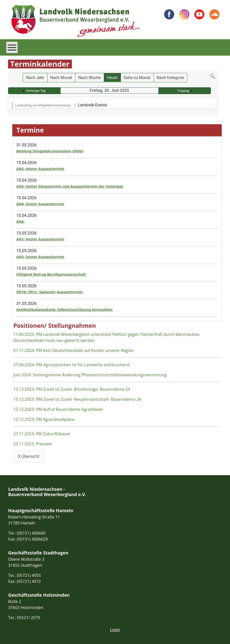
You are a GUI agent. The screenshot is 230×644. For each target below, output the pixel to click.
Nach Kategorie (170, 78)
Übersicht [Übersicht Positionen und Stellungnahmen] (28, 456)
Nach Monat (61, 78)
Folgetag (183, 91)
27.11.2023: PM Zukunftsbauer (42, 434)
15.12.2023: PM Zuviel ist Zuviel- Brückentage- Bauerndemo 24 (72, 389)
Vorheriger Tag (35, 91)
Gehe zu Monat (137, 78)
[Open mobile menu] (12, 47)
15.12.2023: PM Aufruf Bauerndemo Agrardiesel (58, 409)
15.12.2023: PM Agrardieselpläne (44, 419)
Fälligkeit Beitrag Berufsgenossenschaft (51, 274)
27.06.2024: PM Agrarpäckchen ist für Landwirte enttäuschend (72, 365)
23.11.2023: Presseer (33, 444)
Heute (112, 78)
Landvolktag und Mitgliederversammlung (43, 105)
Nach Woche (89, 78)
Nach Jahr (35, 78)
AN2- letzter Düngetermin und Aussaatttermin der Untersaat (70, 186)
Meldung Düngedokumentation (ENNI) (50, 151)
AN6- (21, 222)
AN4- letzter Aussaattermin (40, 204)
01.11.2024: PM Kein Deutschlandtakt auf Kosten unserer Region (74, 350)
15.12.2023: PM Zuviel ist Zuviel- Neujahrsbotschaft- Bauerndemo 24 (77, 399)
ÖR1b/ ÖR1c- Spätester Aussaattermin (50, 292)
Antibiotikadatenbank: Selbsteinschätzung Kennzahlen (64, 310)
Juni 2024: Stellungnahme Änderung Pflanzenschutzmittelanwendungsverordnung (90, 375)
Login (115, 630)
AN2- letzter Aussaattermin (40, 169)
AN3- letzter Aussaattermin (40, 257)
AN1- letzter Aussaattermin (40, 239)
